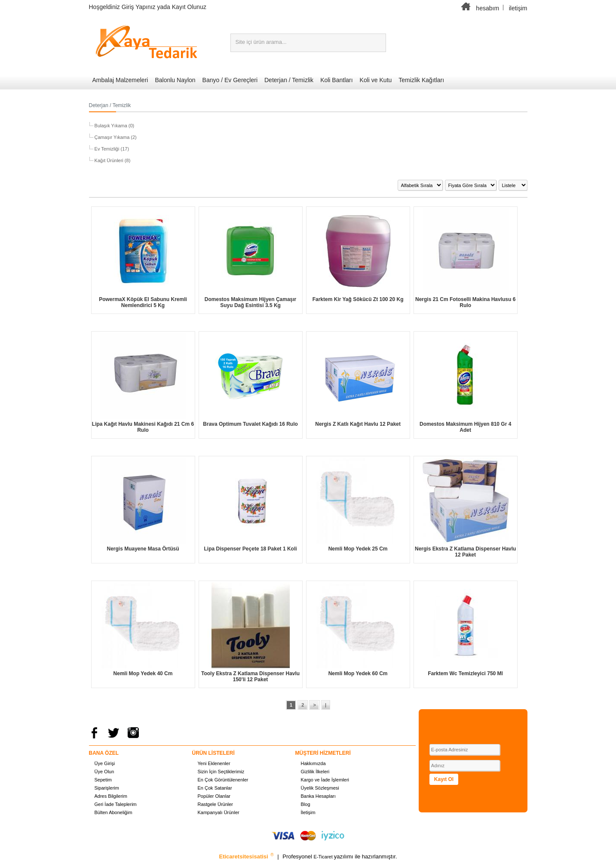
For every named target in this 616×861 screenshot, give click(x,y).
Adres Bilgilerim (111, 796)
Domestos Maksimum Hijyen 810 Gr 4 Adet (465, 427)
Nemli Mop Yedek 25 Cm (358, 549)
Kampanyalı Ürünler (219, 812)
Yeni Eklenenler (214, 763)
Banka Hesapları (318, 796)
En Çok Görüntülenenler (223, 780)
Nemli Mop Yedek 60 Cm (358, 673)
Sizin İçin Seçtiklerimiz (221, 772)
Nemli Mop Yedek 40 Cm (143, 673)
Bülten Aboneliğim (113, 812)
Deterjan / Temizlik (289, 80)
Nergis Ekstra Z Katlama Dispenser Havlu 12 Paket (465, 552)
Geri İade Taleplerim (116, 804)
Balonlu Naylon (175, 80)
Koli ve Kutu (376, 80)
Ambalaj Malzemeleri (120, 80)
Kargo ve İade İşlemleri (325, 780)
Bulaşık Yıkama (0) (114, 126)
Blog (306, 804)
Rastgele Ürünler (216, 804)
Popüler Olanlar (214, 796)
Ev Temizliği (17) (111, 149)
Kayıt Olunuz (189, 7)
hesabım (487, 8)
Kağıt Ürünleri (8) (112, 160)
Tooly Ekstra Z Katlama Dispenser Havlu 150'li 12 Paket (250, 676)
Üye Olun (104, 772)
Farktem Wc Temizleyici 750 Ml (465, 673)
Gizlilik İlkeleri (315, 772)
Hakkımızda (313, 763)
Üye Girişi (105, 763)
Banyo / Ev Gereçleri (230, 80)
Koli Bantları (336, 80)
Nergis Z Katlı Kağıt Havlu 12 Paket (358, 424)
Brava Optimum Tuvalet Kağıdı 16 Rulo (250, 424)
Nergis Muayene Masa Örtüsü (143, 549)
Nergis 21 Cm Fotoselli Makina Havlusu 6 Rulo (465, 302)
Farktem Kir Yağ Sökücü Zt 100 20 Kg (358, 299)
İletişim (308, 812)
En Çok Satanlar (215, 788)
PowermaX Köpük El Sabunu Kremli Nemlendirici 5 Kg (143, 302)
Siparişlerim (107, 788)
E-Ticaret (324, 857)
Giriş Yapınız (139, 7)
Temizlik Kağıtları (421, 80)
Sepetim (103, 780)
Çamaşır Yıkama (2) (115, 137)
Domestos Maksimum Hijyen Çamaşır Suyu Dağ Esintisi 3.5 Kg (250, 302)
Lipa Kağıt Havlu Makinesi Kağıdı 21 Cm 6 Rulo (143, 427)
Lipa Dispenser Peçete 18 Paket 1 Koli (251, 549)
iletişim (518, 8)
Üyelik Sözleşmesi (320, 788)
